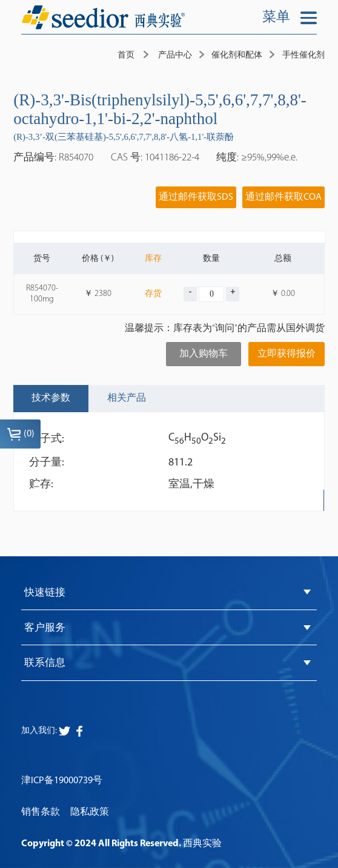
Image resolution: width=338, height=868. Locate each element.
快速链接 (45, 593)
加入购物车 (204, 354)
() (21, 434)
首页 (126, 55)
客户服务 (45, 628)
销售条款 (41, 812)
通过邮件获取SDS (196, 197)
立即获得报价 (287, 354)
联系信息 (45, 664)
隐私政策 (90, 812)
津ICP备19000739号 (62, 781)
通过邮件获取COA (283, 197)
